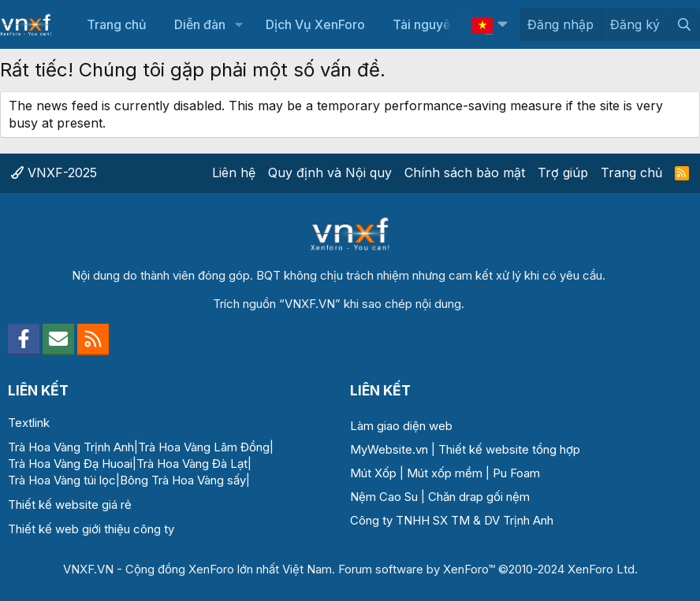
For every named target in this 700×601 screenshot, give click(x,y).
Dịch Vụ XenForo (315, 24)
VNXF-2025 (54, 173)
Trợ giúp (563, 173)
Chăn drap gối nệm (479, 497)
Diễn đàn (200, 24)
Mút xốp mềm (445, 473)
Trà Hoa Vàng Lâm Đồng (204, 447)
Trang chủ (117, 24)
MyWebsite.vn (389, 449)
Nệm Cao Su (384, 497)
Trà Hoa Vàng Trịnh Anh (71, 447)
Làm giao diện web (401, 426)
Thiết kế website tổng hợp (509, 449)
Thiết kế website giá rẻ (70, 505)
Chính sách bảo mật (465, 173)
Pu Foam (516, 473)
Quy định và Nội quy (330, 173)
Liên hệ (234, 173)
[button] (238, 24)
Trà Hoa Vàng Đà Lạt (192, 464)
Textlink (29, 423)
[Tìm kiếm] (684, 24)
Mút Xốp (373, 473)
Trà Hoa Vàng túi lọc (62, 480)
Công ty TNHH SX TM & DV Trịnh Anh (452, 520)
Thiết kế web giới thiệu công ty (91, 529)
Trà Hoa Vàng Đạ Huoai (70, 464)
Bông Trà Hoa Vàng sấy (183, 480)
